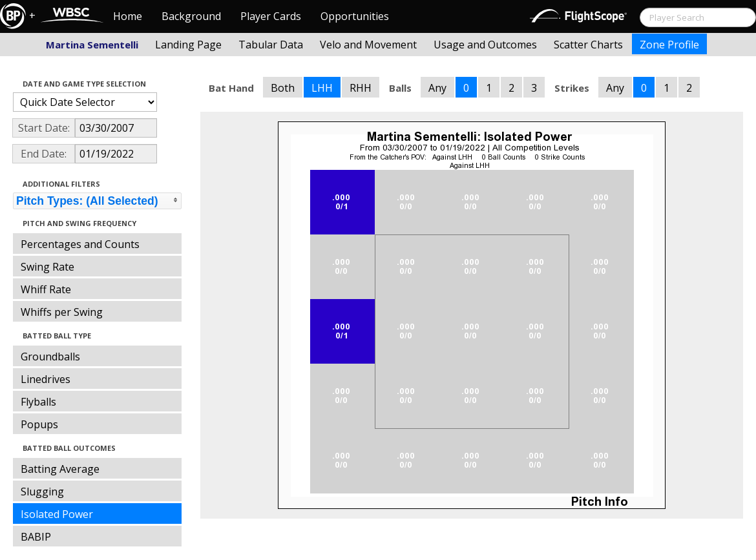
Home (128, 16)
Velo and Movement (368, 45)
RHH (361, 88)
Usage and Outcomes (485, 45)
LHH (322, 88)
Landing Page (188, 45)
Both (283, 88)
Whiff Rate (46, 289)
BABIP (36, 537)
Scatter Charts (588, 45)
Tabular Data (271, 45)
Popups (39, 424)
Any (437, 88)
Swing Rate (47, 267)
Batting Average (60, 469)
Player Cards (271, 16)
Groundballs (50, 357)
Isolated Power (57, 514)
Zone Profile (669, 45)
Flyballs (38, 402)
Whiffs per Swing (62, 312)
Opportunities (355, 16)
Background (191, 16)
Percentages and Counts (80, 244)
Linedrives (46, 379)
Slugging (42, 492)
